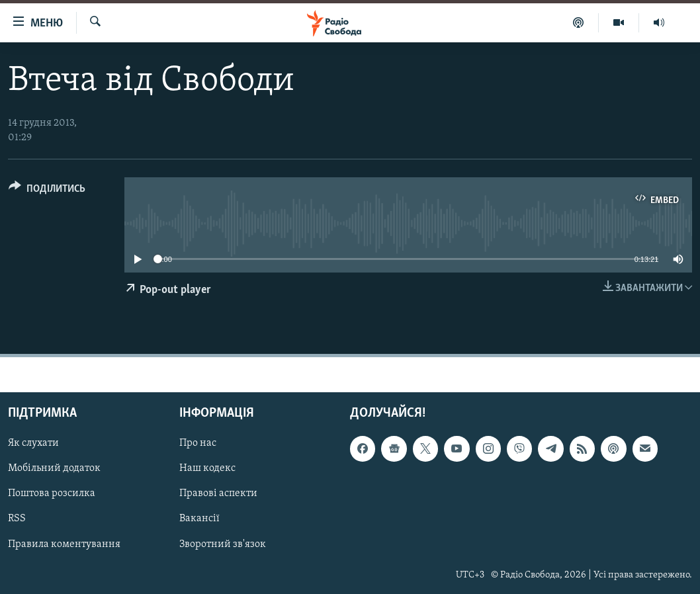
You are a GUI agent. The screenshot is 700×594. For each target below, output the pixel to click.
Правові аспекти (218, 493)
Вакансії (199, 519)
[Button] (47, 191)
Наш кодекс (207, 468)
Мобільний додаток (54, 468)
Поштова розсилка (52, 493)
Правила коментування (64, 544)
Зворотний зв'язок (223, 544)
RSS (17, 519)
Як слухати (33, 443)
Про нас (198, 443)
